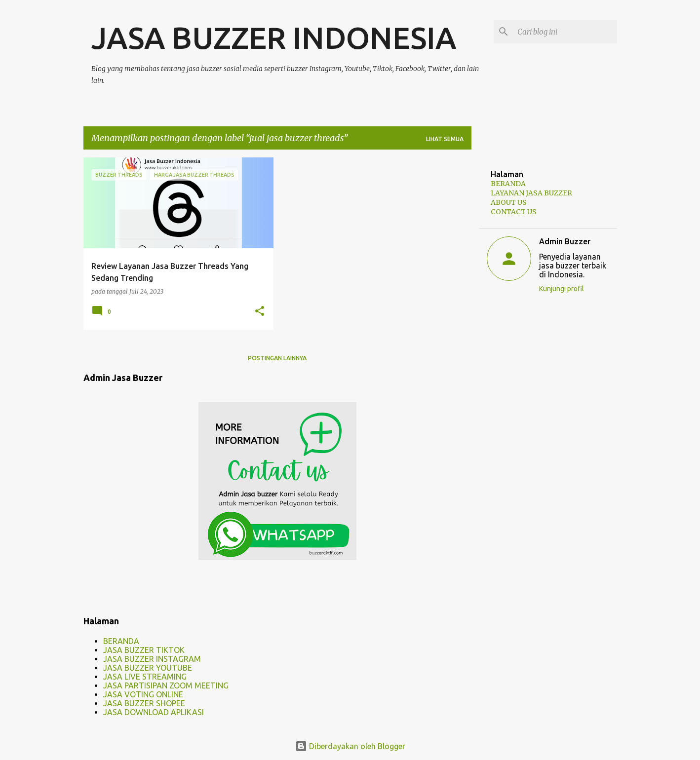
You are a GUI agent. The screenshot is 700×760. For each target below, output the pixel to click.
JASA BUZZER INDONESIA (274, 38)
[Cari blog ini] (565, 32)
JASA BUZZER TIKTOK (144, 650)
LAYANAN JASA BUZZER (531, 193)
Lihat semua (445, 139)
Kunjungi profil (562, 289)
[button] (260, 311)
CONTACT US (514, 212)
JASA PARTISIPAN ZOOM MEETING (166, 685)
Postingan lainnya (277, 358)
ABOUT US (509, 202)
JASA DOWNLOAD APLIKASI (154, 712)
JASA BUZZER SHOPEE (144, 703)
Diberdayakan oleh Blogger (350, 746)
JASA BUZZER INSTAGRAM (152, 659)
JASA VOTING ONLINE (143, 694)
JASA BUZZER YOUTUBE (148, 668)
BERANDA (121, 641)
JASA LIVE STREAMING (145, 677)
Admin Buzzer (565, 241)
